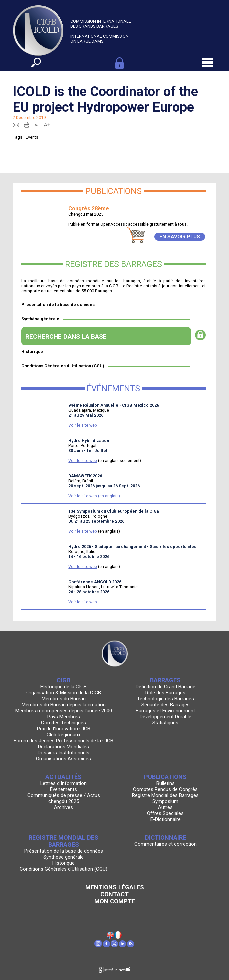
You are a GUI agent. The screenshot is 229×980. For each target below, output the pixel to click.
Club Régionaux (63, 735)
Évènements (63, 789)
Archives (63, 807)
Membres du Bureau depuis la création (64, 705)
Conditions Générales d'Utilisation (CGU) (63, 366)
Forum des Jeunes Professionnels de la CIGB (63, 741)
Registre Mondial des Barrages (165, 795)
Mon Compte (115, 901)
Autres (165, 807)
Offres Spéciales (165, 813)
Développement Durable (165, 717)
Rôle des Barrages (165, 693)
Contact (114, 894)
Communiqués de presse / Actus (64, 795)
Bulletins (165, 783)
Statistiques (165, 723)
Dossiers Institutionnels (63, 753)
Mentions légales (115, 887)
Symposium (165, 801)
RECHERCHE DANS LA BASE (66, 336)
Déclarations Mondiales (63, 747)
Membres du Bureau (64, 699)
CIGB (63, 680)
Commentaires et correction (165, 844)
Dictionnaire (165, 837)
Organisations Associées (63, 759)
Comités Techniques (63, 723)
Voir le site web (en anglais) (94, 496)
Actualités (63, 777)
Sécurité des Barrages (165, 705)
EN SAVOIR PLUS (180, 237)
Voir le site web (83, 425)
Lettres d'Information (63, 783)
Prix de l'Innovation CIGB (64, 729)
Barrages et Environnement (165, 711)
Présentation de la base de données (58, 304)
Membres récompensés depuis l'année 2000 (64, 711)
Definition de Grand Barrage (165, 687)
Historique (32, 351)
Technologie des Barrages (165, 699)
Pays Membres (64, 717)
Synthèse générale (40, 319)
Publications (165, 777)
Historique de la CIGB (63, 687)
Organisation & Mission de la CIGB (64, 693)
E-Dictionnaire (165, 819)
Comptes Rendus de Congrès (165, 789)
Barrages (165, 680)
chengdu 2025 (64, 801)
